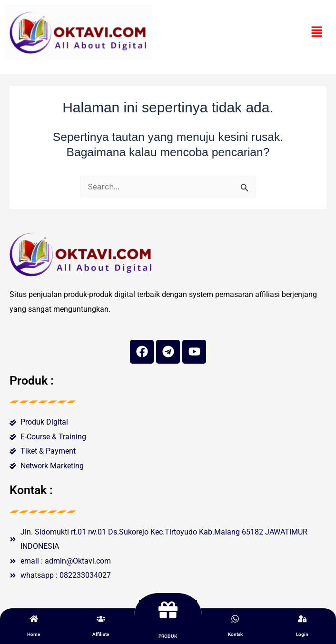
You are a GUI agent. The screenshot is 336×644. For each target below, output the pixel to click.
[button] (317, 32)
